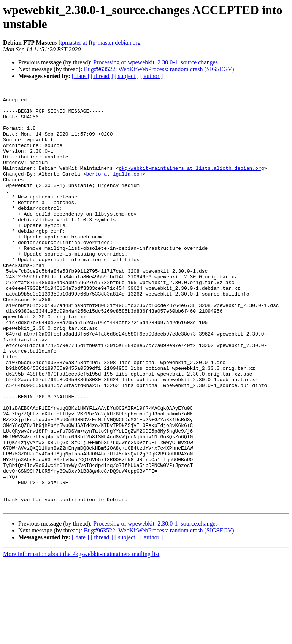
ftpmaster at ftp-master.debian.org (99, 42)
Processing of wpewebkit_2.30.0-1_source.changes (155, 62)
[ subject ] (127, 76)
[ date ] (80, 76)
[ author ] (152, 76)
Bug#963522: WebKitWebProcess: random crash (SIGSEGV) (159, 69)
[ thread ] (102, 76)
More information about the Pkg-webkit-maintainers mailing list (81, 637)
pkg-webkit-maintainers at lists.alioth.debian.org (191, 184)
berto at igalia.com (114, 191)
